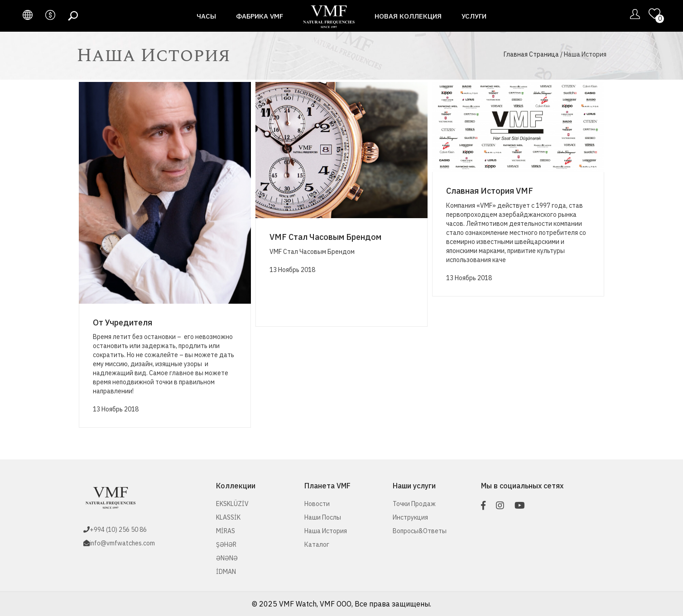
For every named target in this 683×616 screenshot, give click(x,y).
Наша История (326, 531)
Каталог (317, 544)
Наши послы (323, 517)
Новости (317, 504)
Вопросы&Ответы (420, 531)
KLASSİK (228, 517)
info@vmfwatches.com (122, 543)
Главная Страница (531, 54)
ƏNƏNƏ (227, 558)
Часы (206, 16)
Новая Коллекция (408, 16)
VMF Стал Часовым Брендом (325, 237)
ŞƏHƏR (226, 544)
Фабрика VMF (260, 16)
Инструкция (410, 517)
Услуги (474, 16)
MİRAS (226, 531)
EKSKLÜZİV (232, 504)
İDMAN (226, 572)
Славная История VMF (490, 191)
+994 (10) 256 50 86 (118, 530)
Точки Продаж (414, 504)
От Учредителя (123, 322)
